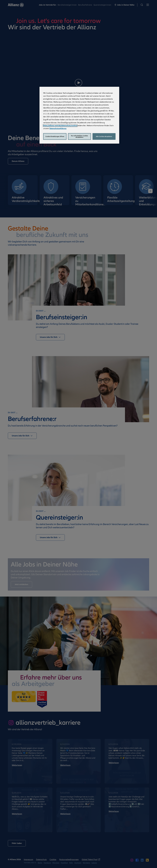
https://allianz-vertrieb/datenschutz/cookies (60, 126)
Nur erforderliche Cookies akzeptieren (79, 136)
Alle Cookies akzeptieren (104, 136)
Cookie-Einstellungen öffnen (55, 136)
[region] (79, 115)
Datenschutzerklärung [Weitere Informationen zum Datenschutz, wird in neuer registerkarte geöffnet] (58, 129)
